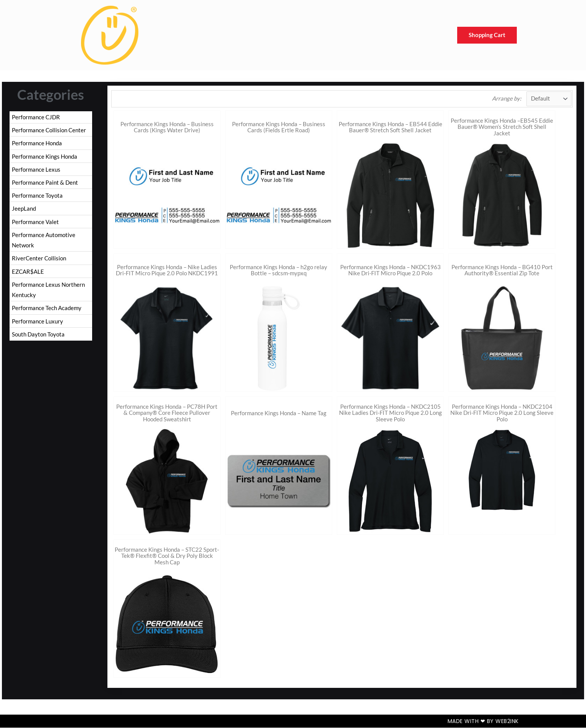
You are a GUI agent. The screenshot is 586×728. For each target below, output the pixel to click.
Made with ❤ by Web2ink (483, 721)
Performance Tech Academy (47, 311)
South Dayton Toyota (38, 338)
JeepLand (24, 210)
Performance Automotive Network (44, 242)
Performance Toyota (37, 197)
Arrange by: (506, 99)
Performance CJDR (36, 117)
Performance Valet (35, 224)
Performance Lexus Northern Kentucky (48, 293)
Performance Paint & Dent (45, 184)
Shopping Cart (487, 35)
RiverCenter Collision (39, 261)
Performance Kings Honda (45, 157)
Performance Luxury (37, 325)
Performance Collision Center (49, 130)
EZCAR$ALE (28, 274)
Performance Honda (37, 143)
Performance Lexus (36, 170)
